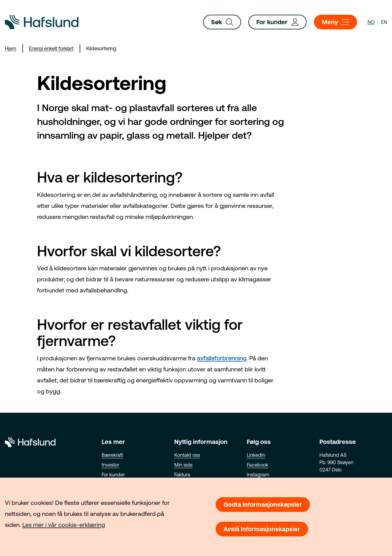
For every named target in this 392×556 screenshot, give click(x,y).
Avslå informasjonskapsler (262, 529)
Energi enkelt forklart (51, 48)
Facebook (258, 465)
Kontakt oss (187, 455)
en (384, 22)
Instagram (258, 475)
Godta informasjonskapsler (263, 504)
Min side (183, 465)
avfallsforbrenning (222, 358)
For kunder (277, 22)
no (371, 22)
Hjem (11, 48)
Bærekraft (112, 455)
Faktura (182, 475)
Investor (110, 465)
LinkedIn (256, 455)
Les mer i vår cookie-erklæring (64, 525)
